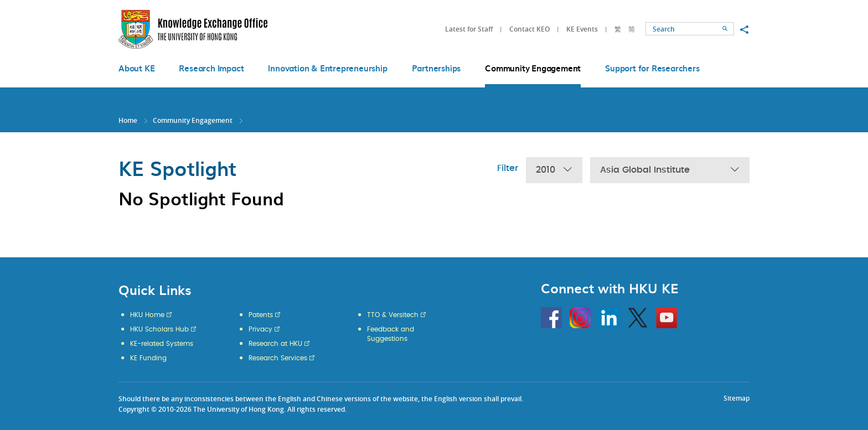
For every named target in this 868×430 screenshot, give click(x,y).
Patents (261, 315)
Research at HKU (275, 344)
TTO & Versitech (393, 315)
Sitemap (737, 398)
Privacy (260, 329)
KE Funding (148, 358)
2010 (554, 170)
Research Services (278, 358)
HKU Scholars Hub (159, 329)
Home (128, 120)
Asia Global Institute (670, 170)
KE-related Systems (162, 344)
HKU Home (147, 315)
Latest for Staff (469, 29)
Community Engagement (193, 120)
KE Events (582, 29)
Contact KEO (529, 29)
